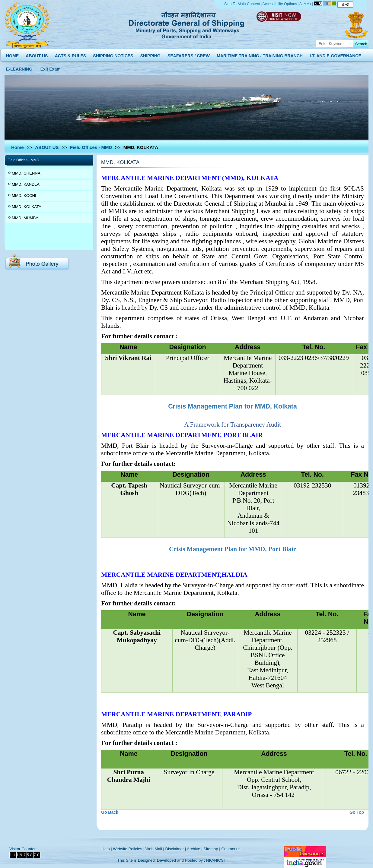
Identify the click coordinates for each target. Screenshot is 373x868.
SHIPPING (150, 54)
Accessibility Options (280, 4)
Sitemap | (212, 849)
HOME (12, 54)
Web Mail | (155, 849)
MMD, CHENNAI (27, 173)
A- (301, 4)
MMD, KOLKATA (27, 207)
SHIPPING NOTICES (113, 54)
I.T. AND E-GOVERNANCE (335, 54)
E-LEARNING (19, 68)
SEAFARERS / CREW (189, 54)
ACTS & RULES (70, 54)
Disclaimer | (176, 849)
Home (18, 147)
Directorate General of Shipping (187, 24)
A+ (309, 4)
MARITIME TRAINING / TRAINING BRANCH (260, 54)
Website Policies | (129, 849)
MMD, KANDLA (26, 184)
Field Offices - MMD (91, 147)
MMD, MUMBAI (26, 218)
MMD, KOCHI (24, 196)
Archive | (194, 849)
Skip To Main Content (242, 4)
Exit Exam (51, 68)
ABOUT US (37, 54)
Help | (107, 849)
